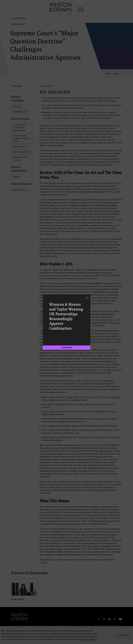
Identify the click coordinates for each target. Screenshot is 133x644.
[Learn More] (67, 348)
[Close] (87, 298)
